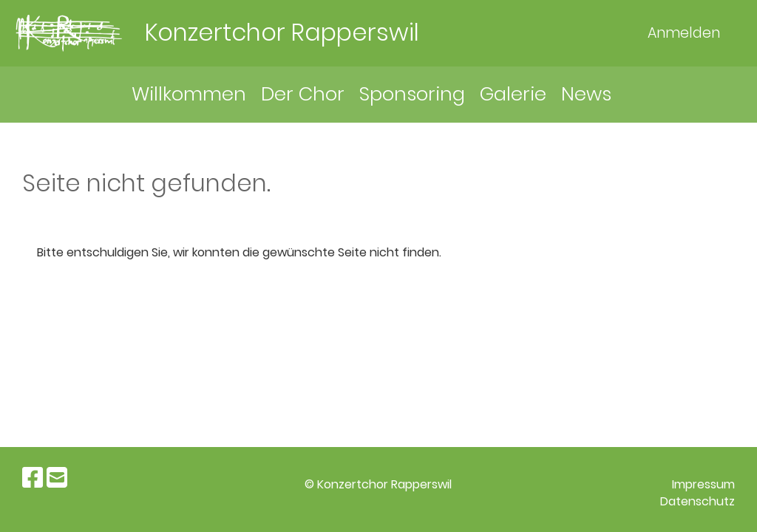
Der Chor (303, 94)
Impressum (703, 484)
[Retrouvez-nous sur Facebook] (33, 478)
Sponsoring (412, 94)
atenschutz (702, 501)
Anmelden (684, 33)
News (586, 94)
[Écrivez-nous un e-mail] (57, 478)
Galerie (513, 94)
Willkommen (189, 94)
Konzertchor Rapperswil (282, 33)
